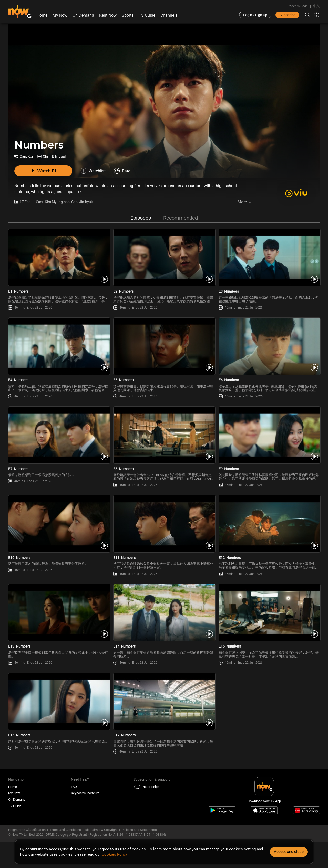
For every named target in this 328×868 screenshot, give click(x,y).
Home (42, 15)
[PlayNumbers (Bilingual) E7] (59, 435)
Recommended (181, 218)
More (242, 202)
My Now (60, 15)
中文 (316, 6)
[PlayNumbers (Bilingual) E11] (164, 524)
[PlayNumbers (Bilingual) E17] (164, 701)
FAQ (74, 787)
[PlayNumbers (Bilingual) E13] (59, 612)
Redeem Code (298, 6)
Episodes (141, 218)
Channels (169, 15)
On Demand (83, 15)
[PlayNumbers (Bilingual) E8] (164, 435)
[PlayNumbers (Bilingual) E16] (59, 701)
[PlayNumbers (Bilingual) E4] (59, 346)
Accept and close (289, 852)
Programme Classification (27, 830)
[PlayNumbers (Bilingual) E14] (164, 612)
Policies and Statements (139, 830)
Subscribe (287, 15)
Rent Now (108, 15)
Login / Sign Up (255, 15)
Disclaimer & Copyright (101, 830)
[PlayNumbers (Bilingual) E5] (164, 346)
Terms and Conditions (65, 830)
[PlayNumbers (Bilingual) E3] (269, 257)
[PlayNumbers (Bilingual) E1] (59, 257)
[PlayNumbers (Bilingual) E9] (269, 435)
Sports (128, 15)
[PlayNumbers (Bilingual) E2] (164, 257)
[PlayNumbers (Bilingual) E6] (269, 346)
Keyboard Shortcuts (85, 793)
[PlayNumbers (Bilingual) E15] (269, 612)
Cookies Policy (115, 854)
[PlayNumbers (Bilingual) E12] (269, 524)
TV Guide (147, 15)
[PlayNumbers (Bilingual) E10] (59, 524)
